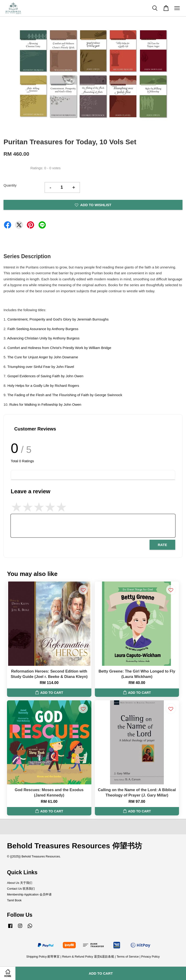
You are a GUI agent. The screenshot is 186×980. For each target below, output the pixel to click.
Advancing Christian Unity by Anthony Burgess (43, 338)
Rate (162, 545)
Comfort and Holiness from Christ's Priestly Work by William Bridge (59, 348)
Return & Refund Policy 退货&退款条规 (89, 957)
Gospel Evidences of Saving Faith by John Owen (45, 376)
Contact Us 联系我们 (21, 889)
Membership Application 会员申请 (29, 894)
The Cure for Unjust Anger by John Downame (43, 357)
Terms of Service (128, 957)
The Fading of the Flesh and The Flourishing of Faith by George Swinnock (65, 395)
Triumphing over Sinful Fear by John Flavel (41, 367)
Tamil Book (14, 900)
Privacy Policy (150, 957)
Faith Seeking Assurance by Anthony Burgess (43, 329)
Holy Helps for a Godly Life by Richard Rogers (43, 386)
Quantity (10, 185)
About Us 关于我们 (20, 883)
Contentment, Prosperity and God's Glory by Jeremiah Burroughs (58, 319)
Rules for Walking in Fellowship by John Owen (45, 404)
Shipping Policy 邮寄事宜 (43, 957)
